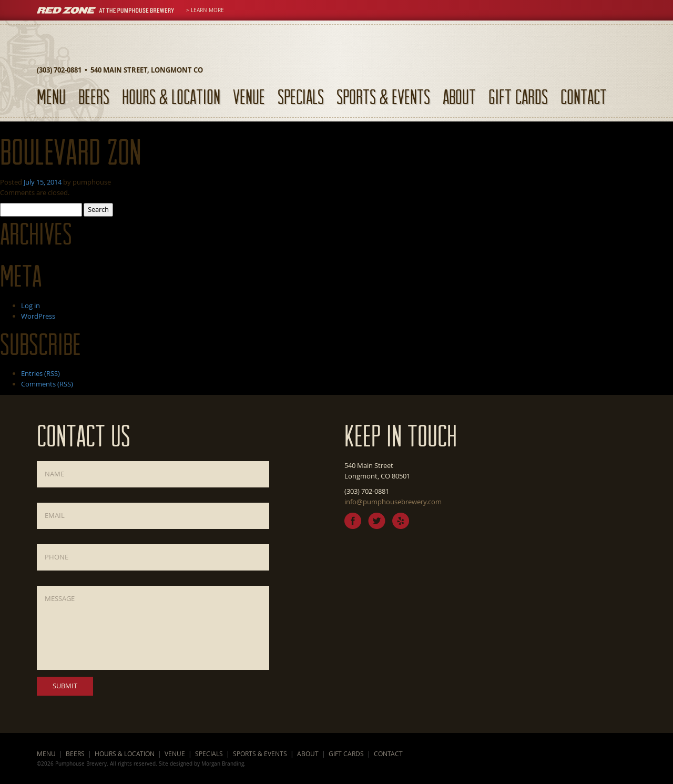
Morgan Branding (223, 763)
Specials (301, 96)
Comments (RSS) (47, 384)
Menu (51, 96)
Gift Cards (518, 96)
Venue (249, 96)
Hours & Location (171, 96)
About (459, 96)
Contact (584, 96)
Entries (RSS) (40, 373)
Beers (94, 96)
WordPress (38, 316)
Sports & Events (383, 96)
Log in (30, 306)
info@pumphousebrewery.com (393, 502)
